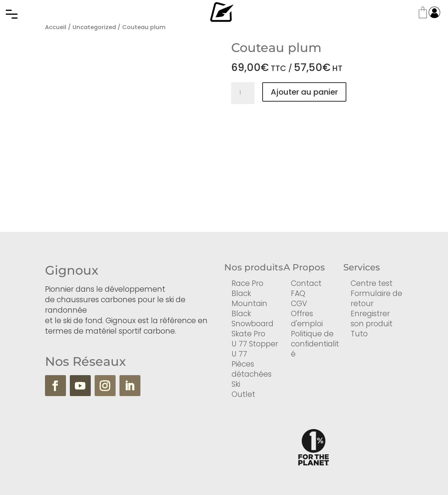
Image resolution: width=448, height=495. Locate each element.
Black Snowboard (253, 319)
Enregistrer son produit (372, 319)
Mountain (249, 304)
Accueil (56, 27)
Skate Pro (248, 334)
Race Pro (247, 283)
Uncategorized (94, 27)
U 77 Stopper (255, 344)
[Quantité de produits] (243, 93)
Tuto (359, 334)
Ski (236, 384)
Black (241, 293)
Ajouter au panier (304, 92)
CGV (299, 304)
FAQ (298, 293)
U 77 (239, 354)
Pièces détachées (252, 369)
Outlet (243, 394)
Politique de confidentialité (315, 344)
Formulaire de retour (376, 299)
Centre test (372, 283)
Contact (306, 283)
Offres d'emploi (307, 319)
